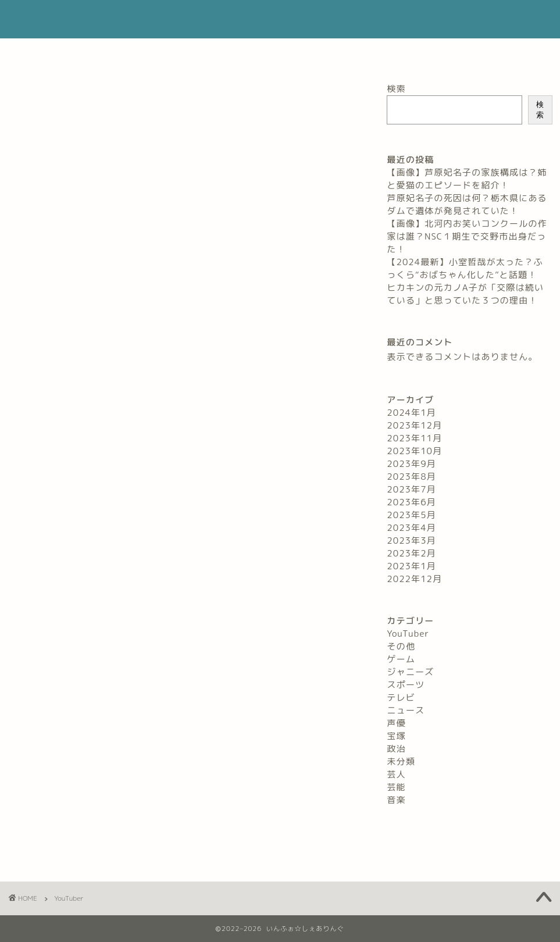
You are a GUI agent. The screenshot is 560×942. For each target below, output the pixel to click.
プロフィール (179, 53)
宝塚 (396, 736)
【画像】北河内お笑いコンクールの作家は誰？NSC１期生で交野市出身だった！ (467, 236)
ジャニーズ (410, 672)
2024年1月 (411, 413)
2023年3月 (411, 540)
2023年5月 (411, 515)
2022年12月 (414, 579)
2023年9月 (411, 464)
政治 (396, 749)
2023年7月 (411, 489)
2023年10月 (414, 451)
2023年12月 (414, 425)
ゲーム (401, 659)
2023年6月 (411, 502)
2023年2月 (411, 553)
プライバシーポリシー (343, 53)
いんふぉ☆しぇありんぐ (280, 19)
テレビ (401, 697)
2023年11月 (414, 438)
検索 (396, 89)
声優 (396, 723)
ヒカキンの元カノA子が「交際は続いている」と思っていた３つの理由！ (465, 294)
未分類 (401, 761)
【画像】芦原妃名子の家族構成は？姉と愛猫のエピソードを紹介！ (467, 179)
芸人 (396, 774)
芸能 (396, 787)
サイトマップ (433, 53)
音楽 (396, 800)
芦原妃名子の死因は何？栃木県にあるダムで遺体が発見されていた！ (467, 204)
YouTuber (408, 634)
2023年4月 (411, 528)
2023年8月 (411, 477)
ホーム (116, 53)
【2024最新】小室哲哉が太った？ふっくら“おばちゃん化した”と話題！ (465, 268)
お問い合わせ (254, 53)
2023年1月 (411, 566)
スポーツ (406, 685)
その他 (401, 646)
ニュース (406, 710)
